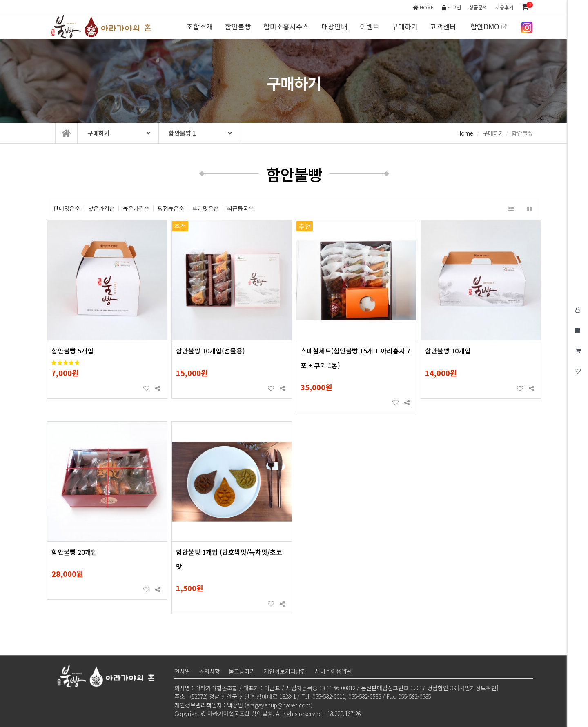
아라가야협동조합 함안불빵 (103, 27)
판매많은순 (67, 208)
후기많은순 (206, 208)
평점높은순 (171, 208)
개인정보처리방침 (285, 671)
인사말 (182, 671)
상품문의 (478, 7)
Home (465, 133)
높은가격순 (136, 208)
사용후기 (504, 7)
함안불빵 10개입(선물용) (210, 351)
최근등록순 (240, 208)
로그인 (451, 7)
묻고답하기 (242, 671)
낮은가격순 (101, 208)
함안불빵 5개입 (72, 351)
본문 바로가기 (0, 0)
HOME (423, 7)
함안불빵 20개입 (74, 552)
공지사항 (209, 671)
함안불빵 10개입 (448, 351)
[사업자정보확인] (478, 688)
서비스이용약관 (333, 671)
